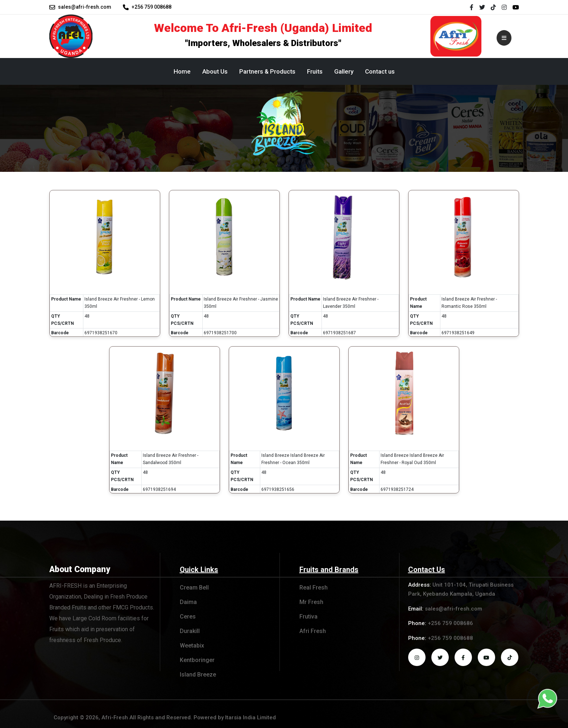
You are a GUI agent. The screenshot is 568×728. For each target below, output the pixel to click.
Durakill (190, 631)
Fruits (315, 71)
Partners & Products (267, 71)
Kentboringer (197, 660)
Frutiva (308, 617)
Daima (188, 602)
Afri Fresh (313, 631)
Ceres (188, 617)
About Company (81, 569)
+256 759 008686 (450, 623)
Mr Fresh (311, 602)
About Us (215, 71)
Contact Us (427, 570)
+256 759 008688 (152, 7)
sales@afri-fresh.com (85, 7)
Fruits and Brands (329, 570)
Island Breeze (198, 675)
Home (182, 71)
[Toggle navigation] (503, 36)
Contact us (380, 71)
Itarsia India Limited (250, 717)
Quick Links (199, 570)
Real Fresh (314, 588)
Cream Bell (194, 588)
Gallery (344, 71)
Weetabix (192, 646)
